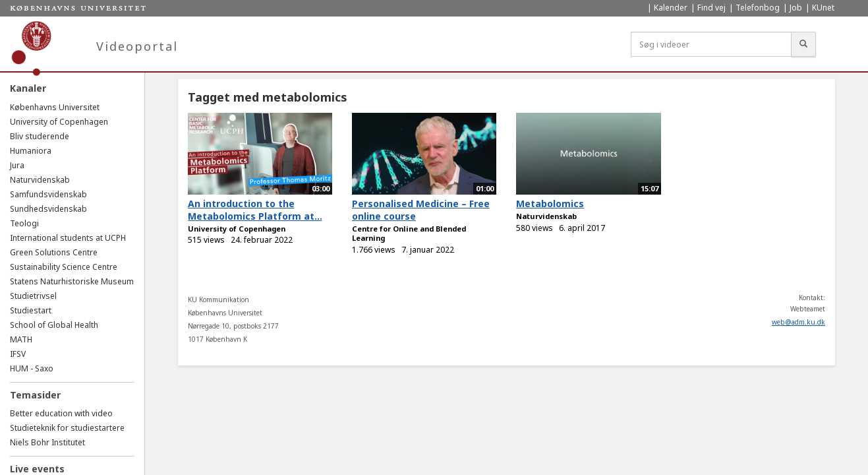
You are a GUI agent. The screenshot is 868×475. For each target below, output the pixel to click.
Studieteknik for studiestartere (67, 428)
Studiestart (31, 310)
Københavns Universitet (55, 107)
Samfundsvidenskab (48, 194)
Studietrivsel (33, 296)
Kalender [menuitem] (671, 8)
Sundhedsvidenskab (48, 209)
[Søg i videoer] (711, 44)
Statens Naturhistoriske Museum (72, 281)
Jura (17, 165)
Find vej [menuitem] (711, 8)
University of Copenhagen (59, 122)
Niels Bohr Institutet (47, 442)
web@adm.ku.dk (798, 322)
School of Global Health (54, 325)
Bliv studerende (40, 136)
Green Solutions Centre (54, 252)
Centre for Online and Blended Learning (409, 234)
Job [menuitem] (796, 8)
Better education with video (61, 413)
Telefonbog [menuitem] (758, 8)
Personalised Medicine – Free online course (421, 210)
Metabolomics (550, 204)
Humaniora (31, 151)
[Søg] (803, 44)
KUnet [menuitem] (823, 8)
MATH (21, 339)
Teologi (24, 223)
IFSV (18, 354)
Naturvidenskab (40, 180)
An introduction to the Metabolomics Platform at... (255, 210)
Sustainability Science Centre (64, 267)
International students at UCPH (68, 238)
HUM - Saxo (32, 368)
